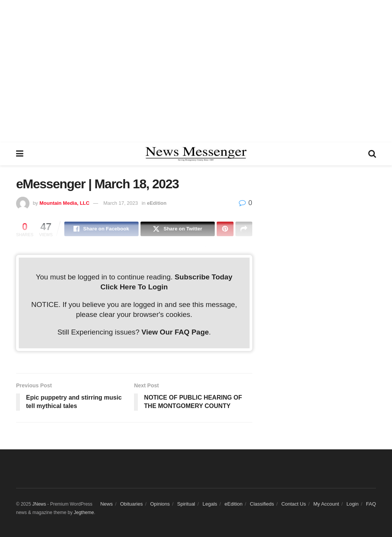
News (107, 504)
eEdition (157, 203)
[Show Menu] (20, 154)
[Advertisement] (196, 71)
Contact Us (294, 504)
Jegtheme (84, 513)
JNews (39, 504)
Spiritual (186, 504)
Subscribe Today (203, 277)
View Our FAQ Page (175, 332)
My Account (326, 504)
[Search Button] (372, 154)
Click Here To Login (134, 287)
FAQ (371, 504)
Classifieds (262, 504)
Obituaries (131, 504)
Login (353, 504)
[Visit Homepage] (196, 154)
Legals (210, 504)
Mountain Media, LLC (65, 203)
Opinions (160, 504)
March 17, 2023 (121, 203)
